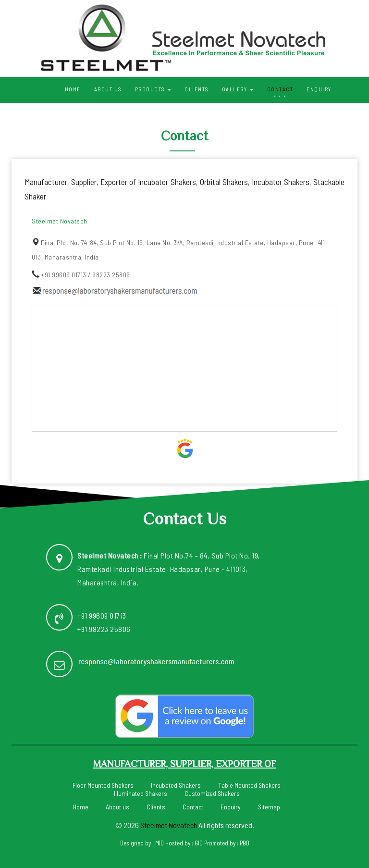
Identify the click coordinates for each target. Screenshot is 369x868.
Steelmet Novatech (169, 824)
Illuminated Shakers (141, 793)
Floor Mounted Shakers (103, 785)
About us (108, 89)
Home (73, 89)
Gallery (238, 89)
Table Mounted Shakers (249, 785)
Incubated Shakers (176, 785)
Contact (280, 89)
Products (153, 89)
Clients (197, 89)
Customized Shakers (212, 793)
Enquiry (319, 89)
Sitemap (269, 806)
